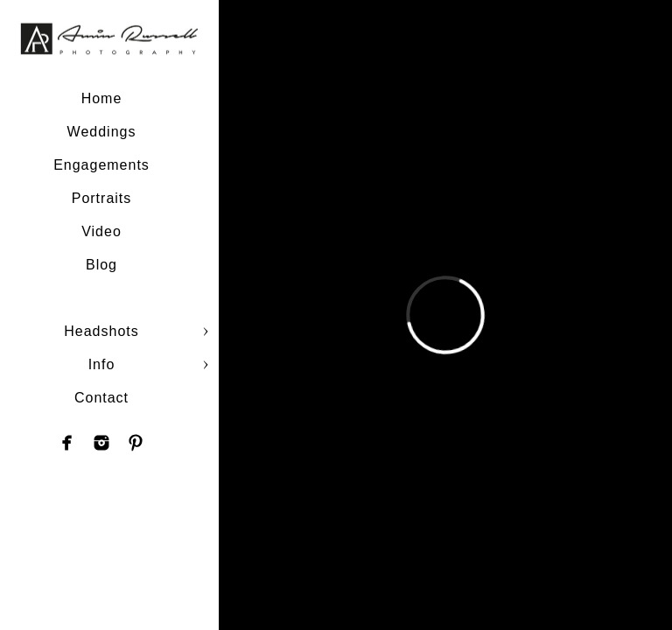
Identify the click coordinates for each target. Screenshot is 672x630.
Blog (101, 265)
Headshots (101, 331)
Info (102, 364)
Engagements (101, 165)
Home (102, 98)
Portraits (102, 198)
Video (101, 231)
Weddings (102, 132)
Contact (101, 398)
